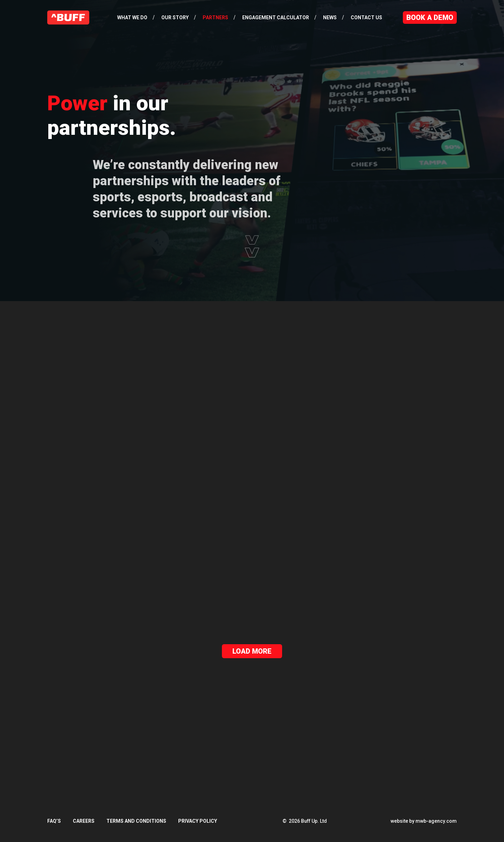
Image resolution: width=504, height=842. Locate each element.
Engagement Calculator (276, 18)
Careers (84, 821)
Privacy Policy (198, 821)
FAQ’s (54, 821)
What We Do (132, 18)
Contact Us (366, 18)
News (330, 18)
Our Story (175, 18)
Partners (215, 18)
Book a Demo (430, 18)
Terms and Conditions (136, 821)
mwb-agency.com (436, 821)
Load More (252, 651)
